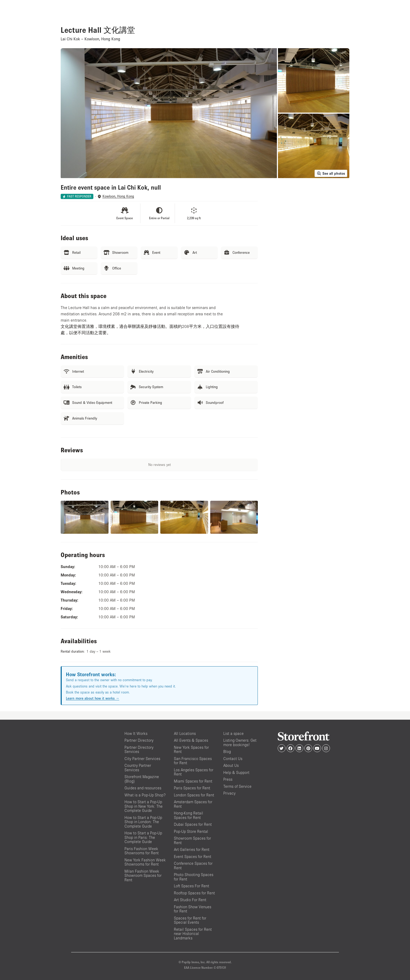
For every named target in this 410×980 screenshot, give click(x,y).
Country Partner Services (138, 768)
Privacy (229, 793)
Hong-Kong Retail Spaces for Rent (189, 815)
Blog (227, 751)
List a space (234, 733)
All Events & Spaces (191, 740)
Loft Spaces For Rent (192, 886)
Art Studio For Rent (190, 900)
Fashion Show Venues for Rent (193, 909)
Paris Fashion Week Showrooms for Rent (142, 851)
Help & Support (236, 772)
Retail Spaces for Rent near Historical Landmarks (193, 934)
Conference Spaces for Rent (193, 866)
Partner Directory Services (139, 750)
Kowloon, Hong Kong (118, 196)
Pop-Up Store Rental (191, 831)
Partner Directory (139, 740)
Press (228, 779)
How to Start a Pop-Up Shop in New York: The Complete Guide (144, 806)
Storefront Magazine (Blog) (142, 779)
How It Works (136, 733)
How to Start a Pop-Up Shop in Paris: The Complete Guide (143, 837)
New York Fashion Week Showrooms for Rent (145, 862)
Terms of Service (237, 786)
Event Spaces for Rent (193, 857)
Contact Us (233, 759)
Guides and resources (143, 788)
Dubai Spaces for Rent (193, 824)
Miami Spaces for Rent (193, 781)
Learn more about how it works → (93, 698)
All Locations (185, 733)
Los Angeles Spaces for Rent (194, 772)
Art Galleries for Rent (192, 849)
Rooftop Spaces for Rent (194, 893)
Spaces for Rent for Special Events (190, 920)
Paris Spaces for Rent (192, 788)
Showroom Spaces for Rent (192, 840)
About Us (231, 765)
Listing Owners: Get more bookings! (240, 742)
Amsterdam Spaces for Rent (193, 804)
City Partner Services (142, 759)
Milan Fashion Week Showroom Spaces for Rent (143, 876)
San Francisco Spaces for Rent (193, 761)
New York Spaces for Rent (191, 750)
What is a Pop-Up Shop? (145, 795)
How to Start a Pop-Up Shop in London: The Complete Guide (143, 822)
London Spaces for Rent (194, 795)
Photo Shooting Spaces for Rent (194, 877)
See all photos (331, 173)
